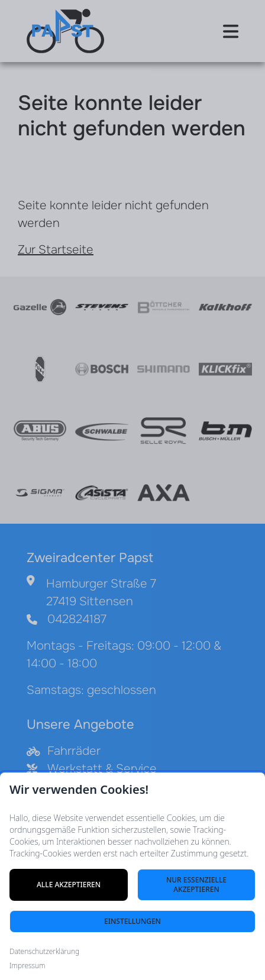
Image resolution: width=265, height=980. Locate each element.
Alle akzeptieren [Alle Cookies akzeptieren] (69, 885)
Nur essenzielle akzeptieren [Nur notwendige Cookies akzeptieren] (196, 885)
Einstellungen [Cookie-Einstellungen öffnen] (132, 921)
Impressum (27, 966)
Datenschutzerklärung (44, 952)
